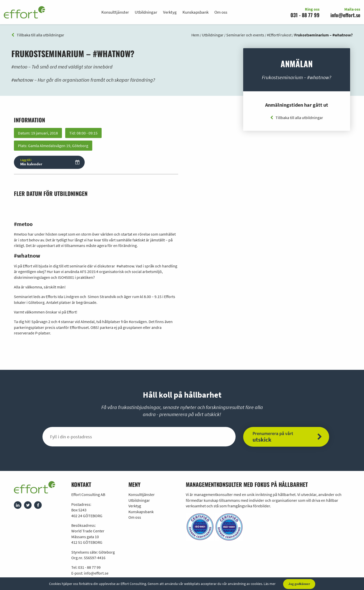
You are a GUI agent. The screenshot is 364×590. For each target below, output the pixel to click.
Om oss (221, 12)
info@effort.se (345, 15)
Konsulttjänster (115, 12)
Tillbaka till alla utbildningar (38, 35)
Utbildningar (146, 12)
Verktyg (170, 12)
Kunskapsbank (196, 12)
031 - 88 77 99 (305, 15)
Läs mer (270, 584)
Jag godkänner (299, 584)
